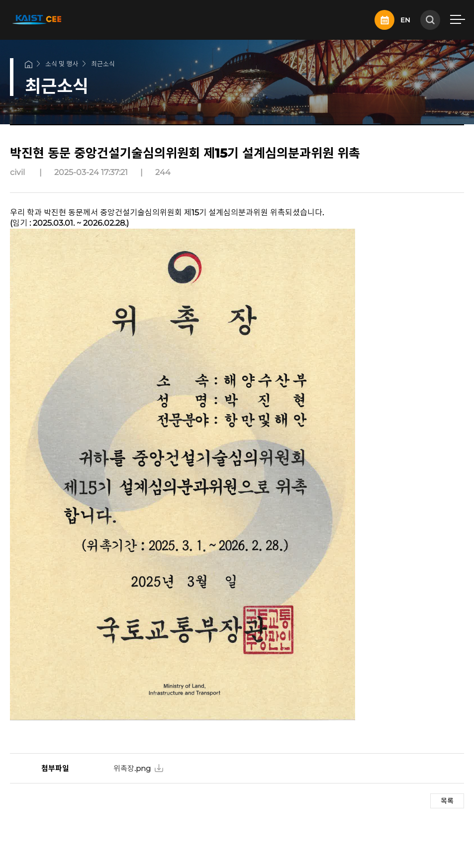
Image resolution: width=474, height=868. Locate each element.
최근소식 (103, 64)
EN (405, 20)
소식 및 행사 (62, 64)
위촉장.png (132, 768)
